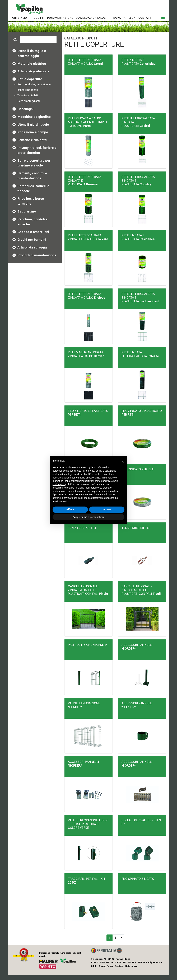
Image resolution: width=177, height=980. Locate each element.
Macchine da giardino (34, 117)
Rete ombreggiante (29, 101)
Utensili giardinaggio (33, 125)
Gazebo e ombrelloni (33, 232)
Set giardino (27, 211)
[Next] (121, 938)
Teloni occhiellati (28, 95)
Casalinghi (25, 109)
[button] (123, 462)
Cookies (119, 966)
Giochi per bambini (32, 240)
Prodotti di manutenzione (37, 255)
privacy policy (95, 471)
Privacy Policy (106, 966)
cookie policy (59, 484)
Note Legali (131, 966)
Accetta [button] (107, 509)
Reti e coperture (30, 79)
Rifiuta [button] (70, 509)
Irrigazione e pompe (33, 132)
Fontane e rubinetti (32, 140)
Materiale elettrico (32, 64)
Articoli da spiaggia (32, 247)
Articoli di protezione (33, 71)
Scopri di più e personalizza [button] (88, 517)
